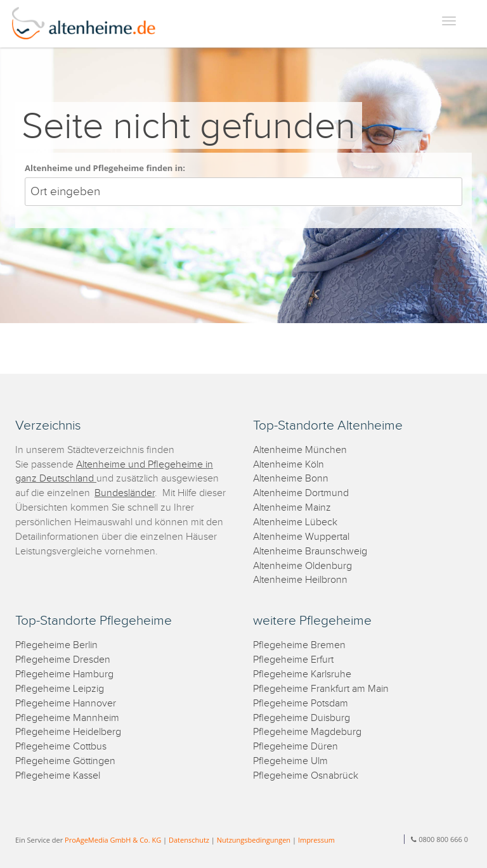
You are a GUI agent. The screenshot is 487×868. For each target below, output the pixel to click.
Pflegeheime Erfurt (293, 660)
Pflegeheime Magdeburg (307, 732)
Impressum (316, 840)
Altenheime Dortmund (301, 493)
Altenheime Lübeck (295, 522)
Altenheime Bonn (291, 479)
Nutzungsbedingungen (254, 840)
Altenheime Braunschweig (310, 552)
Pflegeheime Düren (295, 747)
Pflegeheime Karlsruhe (302, 674)
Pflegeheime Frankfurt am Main (321, 689)
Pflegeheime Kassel (58, 776)
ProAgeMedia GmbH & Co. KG (113, 840)
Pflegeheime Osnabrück (306, 776)
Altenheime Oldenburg (302, 566)
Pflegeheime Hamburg (64, 674)
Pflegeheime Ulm (290, 761)
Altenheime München (300, 450)
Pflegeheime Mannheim (67, 718)
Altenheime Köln (289, 465)
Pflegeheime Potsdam (301, 704)
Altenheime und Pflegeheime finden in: (105, 168)
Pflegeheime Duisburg (302, 718)
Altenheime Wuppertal (301, 537)
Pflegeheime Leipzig (60, 689)
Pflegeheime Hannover (66, 704)
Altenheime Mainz (292, 508)
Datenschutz (189, 840)
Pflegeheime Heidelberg (68, 732)
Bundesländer (125, 493)
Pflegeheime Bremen (299, 645)
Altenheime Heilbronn (300, 580)
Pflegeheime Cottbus (61, 747)
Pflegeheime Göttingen (65, 761)
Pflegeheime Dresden (63, 660)
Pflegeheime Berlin (56, 645)
